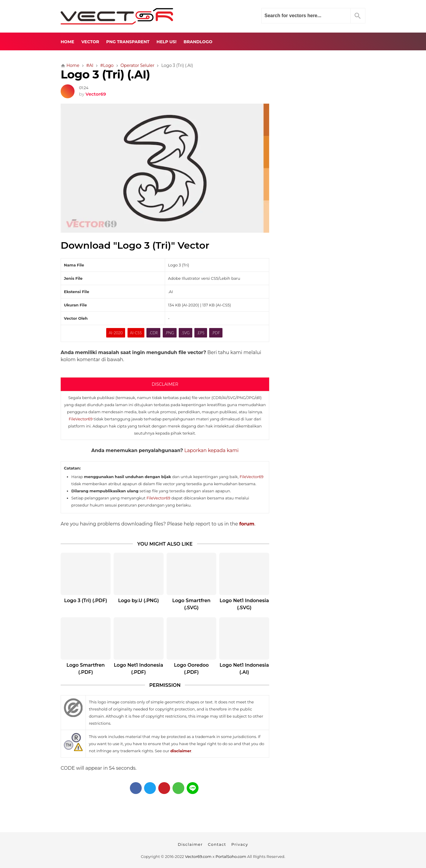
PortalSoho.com (231, 856)
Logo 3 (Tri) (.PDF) (86, 601)
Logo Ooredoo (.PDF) (191, 669)
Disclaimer (190, 844)
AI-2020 (116, 333)
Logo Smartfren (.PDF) (86, 669)
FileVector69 (81, 419)
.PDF (216, 333)
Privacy (240, 844)
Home (67, 42)
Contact (217, 844)
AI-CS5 (136, 333)
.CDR (153, 333)
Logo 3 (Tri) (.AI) (105, 74)
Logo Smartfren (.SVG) (191, 604)
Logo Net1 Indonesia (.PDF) (139, 669)
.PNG (170, 333)
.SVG (185, 333)
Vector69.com (198, 856)
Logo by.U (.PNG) (138, 601)
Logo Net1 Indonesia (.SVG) (244, 604)
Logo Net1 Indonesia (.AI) (244, 669)
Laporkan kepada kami (212, 450)
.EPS (201, 333)
